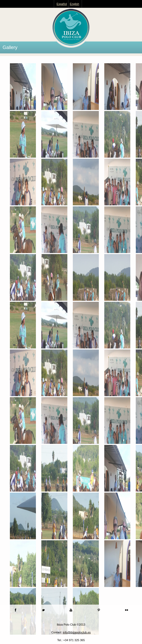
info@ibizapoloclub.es (77, 632)
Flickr (127, 610)
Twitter (43, 610)
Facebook (15, 610)
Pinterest (99, 610)
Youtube (71, 610)
